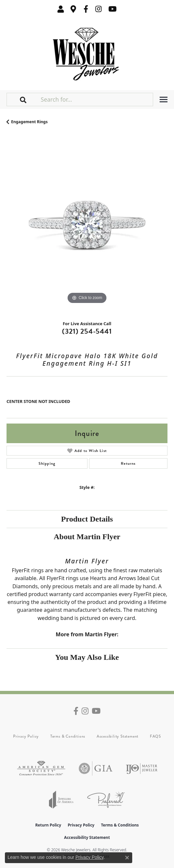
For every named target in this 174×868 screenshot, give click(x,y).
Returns (128, 463)
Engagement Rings (29, 122)
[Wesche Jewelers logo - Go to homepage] (87, 52)
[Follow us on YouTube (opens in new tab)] (112, 9)
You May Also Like (87, 657)
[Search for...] (96, 99)
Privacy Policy (26, 736)
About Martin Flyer (87, 537)
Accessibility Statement (118, 736)
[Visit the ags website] (41, 768)
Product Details (87, 519)
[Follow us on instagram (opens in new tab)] (99, 9)
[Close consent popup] (127, 858)
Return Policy (48, 825)
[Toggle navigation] (164, 100)
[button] (61, 9)
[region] (87, 225)
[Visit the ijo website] (142, 768)
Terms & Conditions (68, 736)
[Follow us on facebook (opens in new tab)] (86, 9)
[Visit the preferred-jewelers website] (106, 800)
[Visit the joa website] (61, 800)
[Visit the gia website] (96, 768)
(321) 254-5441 (87, 331)
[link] (73, 9)
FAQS (155, 736)
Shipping (47, 463)
